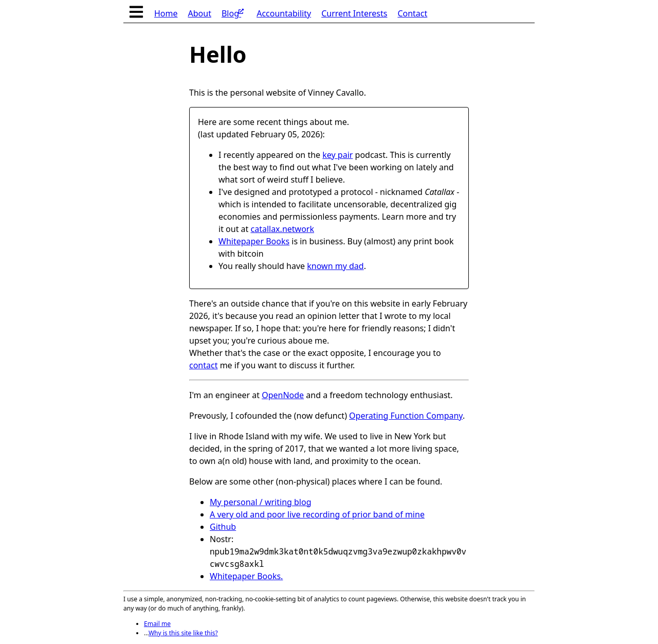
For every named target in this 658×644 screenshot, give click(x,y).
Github (223, 527)
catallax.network (282, 229)
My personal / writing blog (261, 502)
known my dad (335, 266)
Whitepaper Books (254, 241)
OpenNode (283, 395)
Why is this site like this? (183, 633)
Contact (412, 13)
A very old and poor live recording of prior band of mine (317, 514)
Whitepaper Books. (246, 576)
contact (203, 365)
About (200, 13)
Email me (157, 624)
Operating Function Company (406, 416)
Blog (233, 12)
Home (166, 13)
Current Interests (354, 13)
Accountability (284, 13)
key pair (337, 155)
